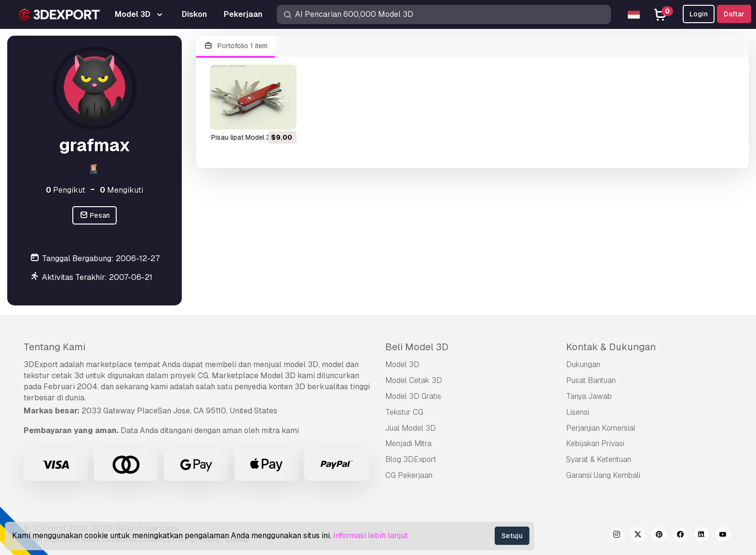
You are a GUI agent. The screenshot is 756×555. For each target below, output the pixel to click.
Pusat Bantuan (591, 380)
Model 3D (402, 364)
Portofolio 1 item (236, 46)
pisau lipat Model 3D (243, 137)
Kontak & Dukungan (611, 347)
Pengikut (66, 190)
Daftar (734, 14)
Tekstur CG (404, 412)
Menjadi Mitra (408, 443)
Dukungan (583, 364)
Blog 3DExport (411, 459)
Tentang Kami (54, 347)
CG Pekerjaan (409, 475)
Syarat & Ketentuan (599, 459)
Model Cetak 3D (414, 380)
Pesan (95, 216)
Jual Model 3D (411, 428)
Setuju (512, 536)
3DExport (41, 364)
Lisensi (578, 412)
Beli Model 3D (417, 347)
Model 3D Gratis (413, 396)
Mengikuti (121, 190)
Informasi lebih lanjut (371, 535)
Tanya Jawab (589, 396)
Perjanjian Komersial (601, 428)
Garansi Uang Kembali (603, 475)
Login (699, 14)
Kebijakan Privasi (595, 443)
